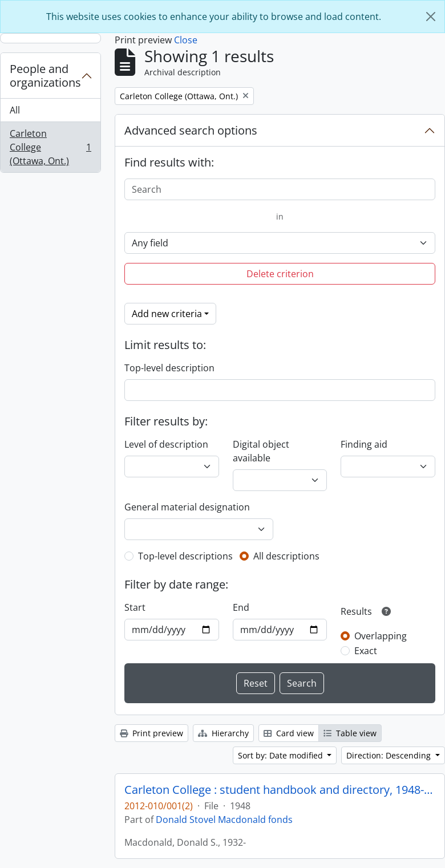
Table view (350, 733)
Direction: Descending (390, 755)
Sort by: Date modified (282, 755)
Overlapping (381, 636)
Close (186, 40)
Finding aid (364, 444)
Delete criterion (280, 274)
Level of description (166, 444)
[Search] (280, 189)
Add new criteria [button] (167, 314)
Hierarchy (223, 733)
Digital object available (261, 451)
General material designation (187, 507)
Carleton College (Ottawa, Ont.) (50, 147)
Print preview (151, 733)
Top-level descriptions (185, 556)
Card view (289, 733)
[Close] (431, 17)
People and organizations (45, 76)
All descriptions (286, 556)
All (15, 110)
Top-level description (169, 368)
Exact (366, 651)
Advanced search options (191, 130)
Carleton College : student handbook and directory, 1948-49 (280, 790)
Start (135, 607)
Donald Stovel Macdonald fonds (224, 820)
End (241, 607)
